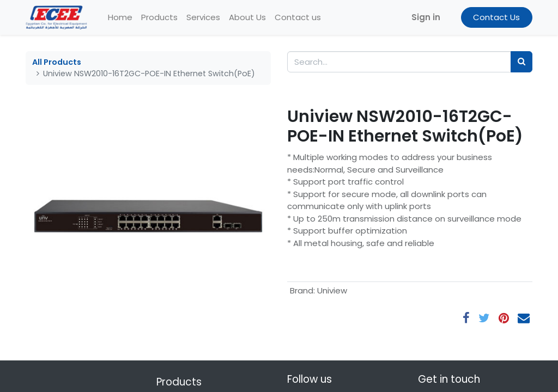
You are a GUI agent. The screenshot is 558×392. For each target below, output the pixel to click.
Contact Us (496, 17)
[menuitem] (120, 18)
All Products (57, 62)
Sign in (426, 17)
